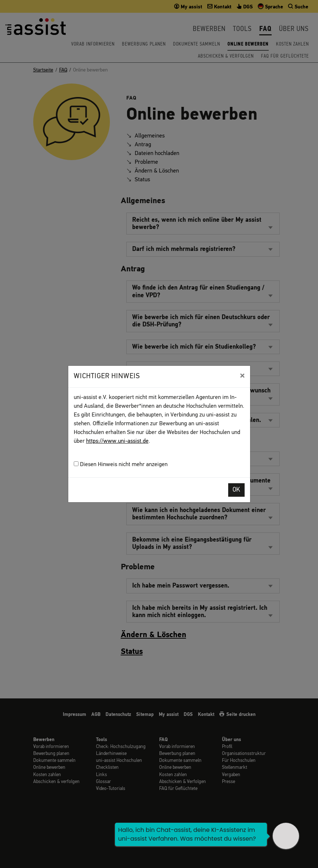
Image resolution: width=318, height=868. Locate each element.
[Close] (242, 376)
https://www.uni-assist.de (117, 441)
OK (236, 490)
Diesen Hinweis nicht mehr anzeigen (121, 464)
